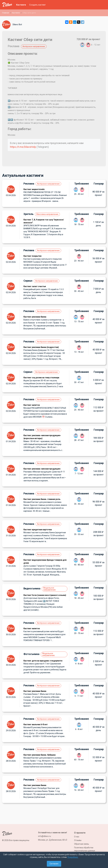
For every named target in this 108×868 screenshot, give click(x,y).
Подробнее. (73, 857)
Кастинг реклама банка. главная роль (42, 499)
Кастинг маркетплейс (34, 189)
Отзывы (78, 840)
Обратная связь (82, 844)
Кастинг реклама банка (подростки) (41, 347)
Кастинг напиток (32, 405)
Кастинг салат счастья (35, 286)
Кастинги (21, 5)
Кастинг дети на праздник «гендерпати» (43, 661)
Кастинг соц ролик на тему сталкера (41, 378)
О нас (77, 837)
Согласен (54, 864)
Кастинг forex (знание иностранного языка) (45, 595)
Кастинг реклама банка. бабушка (40, 755)
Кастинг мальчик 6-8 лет (36, 724)
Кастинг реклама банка (35, 317)
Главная (6, 13)
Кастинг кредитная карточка (38, 530)
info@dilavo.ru (45, 836)
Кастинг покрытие (32, 256)
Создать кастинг (37, 5)
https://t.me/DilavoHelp (23, 147)
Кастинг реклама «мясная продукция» (42, 469)
